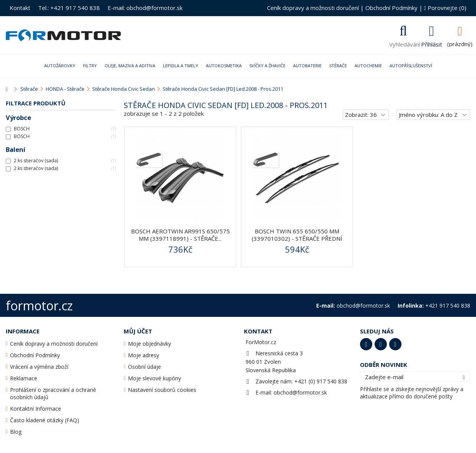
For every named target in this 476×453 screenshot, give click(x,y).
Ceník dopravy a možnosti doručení (313, 8)
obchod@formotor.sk (300, 392)
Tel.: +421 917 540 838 (69, 8)
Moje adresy (143, 355)
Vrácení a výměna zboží (39, 367)
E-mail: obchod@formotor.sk (145, 8)
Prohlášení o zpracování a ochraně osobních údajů (53, 393)
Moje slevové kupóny (154, 378)
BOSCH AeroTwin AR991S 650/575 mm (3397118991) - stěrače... (180, 235)
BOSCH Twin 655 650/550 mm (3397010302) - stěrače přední (297, 235)
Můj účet (138, 331)
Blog (16, 432)
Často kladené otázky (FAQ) (45, 420)
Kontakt (20, 8)
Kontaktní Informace (36, 409)
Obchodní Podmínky (391, 8)
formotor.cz (39, 306)
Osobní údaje (144, 367)
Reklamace (24, 378)
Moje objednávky (149, 344)
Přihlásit (432, 43)
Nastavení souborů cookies (162, 390)
